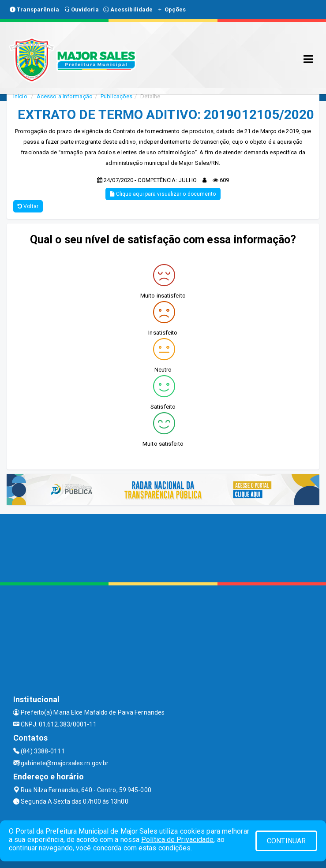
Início (20, 96)
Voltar (28, 206)
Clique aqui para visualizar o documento (163, 194)
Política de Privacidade (177, 840)
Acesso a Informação (65, 96)
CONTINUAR (286, 841)
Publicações (116, 96)
